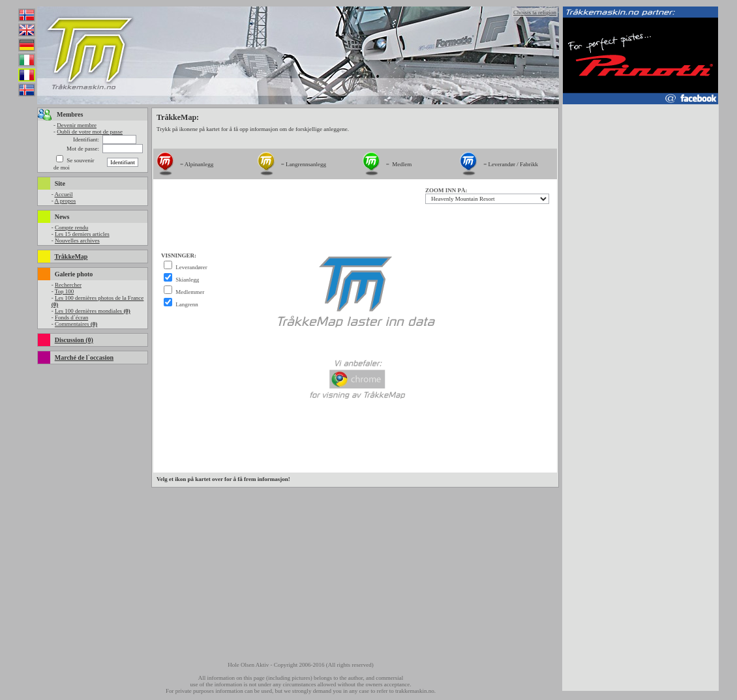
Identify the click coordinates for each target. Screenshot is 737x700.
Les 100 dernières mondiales (93, 311)
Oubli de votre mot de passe (90, 132)
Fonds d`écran (71, 317)
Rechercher (68, 285)
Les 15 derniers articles (82, 234)
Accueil (63, 194)
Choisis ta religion (535, 12)
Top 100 (65, 291)
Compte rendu (71, 227)
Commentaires (76, 324)
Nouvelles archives (77, 241)
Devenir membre (77, 125)
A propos (65, 201)
